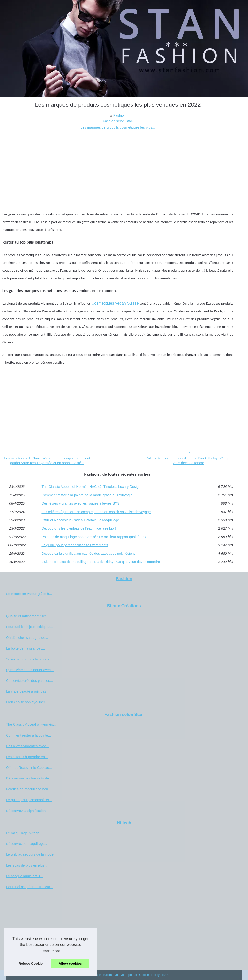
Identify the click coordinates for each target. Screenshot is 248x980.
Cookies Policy (149, 975)
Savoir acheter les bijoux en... (29, 659)
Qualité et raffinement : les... (28, 616)
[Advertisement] (118, 167)
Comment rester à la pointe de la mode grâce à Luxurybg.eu (88, 495)
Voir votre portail (125, 975)
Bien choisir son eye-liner (26, 702)
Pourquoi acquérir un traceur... (30, 887)
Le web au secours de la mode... (31, 854)
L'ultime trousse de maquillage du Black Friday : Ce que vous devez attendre (188, 461)
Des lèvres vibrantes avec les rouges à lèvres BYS (80, 503)
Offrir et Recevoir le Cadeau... (29, 768)
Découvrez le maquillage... (27, 844)
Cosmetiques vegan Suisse (115, 303)
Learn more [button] (50, 951)
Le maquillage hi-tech (23, 833)
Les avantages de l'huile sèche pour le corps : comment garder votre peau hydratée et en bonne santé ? (47, 461)
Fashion (120, 115)
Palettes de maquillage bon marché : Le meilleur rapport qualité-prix (94, 537)
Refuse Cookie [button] (31, 964)
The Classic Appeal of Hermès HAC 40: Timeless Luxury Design (91, 487)
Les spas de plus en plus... (27, 865)
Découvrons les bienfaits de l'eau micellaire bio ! (79, 528)
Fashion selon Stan (118, 121)
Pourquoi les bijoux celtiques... (30, 627)
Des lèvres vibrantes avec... (27, 746)
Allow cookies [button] (70, 964)
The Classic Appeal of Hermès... (31, 724)
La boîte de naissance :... (26, 648)
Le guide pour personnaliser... (29, 800)
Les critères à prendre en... (27, 757)
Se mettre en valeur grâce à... (29, 594)
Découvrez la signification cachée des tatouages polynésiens (88, 554)
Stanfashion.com (100, 975)
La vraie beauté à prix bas (26, 691)
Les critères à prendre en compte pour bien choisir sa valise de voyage (96, 512)
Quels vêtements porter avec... (30, 670)
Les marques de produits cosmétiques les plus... (118, 127)
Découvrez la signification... (27, 811)
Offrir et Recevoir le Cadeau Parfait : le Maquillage (80, 520)
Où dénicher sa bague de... (27, 638)
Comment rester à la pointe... (29, 735)
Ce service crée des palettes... (30, 681)
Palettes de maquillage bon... (29, 789)
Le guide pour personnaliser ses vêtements (75, 545)
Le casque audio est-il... (24, 876)
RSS (165, 975)
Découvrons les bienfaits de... (29, 778)
